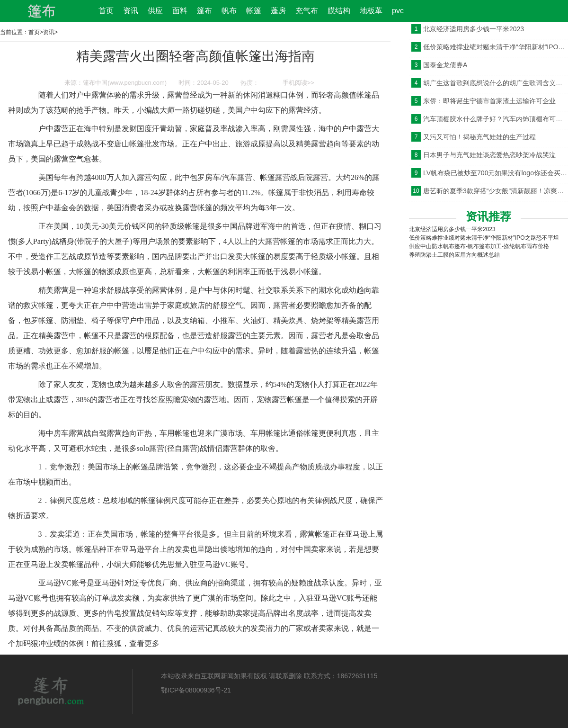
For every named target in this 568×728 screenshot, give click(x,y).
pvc (398, 11)
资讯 (131, 11)
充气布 (307, 11)
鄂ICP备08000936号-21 (196, 690)
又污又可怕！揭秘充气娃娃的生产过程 (479, 137)
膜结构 (339, 11)
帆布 (229, 11)
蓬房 (278, 11)
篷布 (204, 11)
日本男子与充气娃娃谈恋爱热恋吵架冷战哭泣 (489, 155)
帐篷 (254, 11)
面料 (180, 11)
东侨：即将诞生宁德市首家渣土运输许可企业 (489, 101)
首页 (106, 11)
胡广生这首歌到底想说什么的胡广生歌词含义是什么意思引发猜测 (496, 83)
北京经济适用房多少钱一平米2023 (474, 29)
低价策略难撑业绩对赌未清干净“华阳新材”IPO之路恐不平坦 (496, 47)
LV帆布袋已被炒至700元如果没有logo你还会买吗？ (496, 173)
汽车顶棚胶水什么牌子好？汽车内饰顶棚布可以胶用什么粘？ (496, 119)
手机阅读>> (298, 83)
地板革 (371, 11)
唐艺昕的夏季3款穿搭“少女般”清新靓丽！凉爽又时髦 (496, 191)
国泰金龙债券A (445, 65)
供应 (155, 11)
